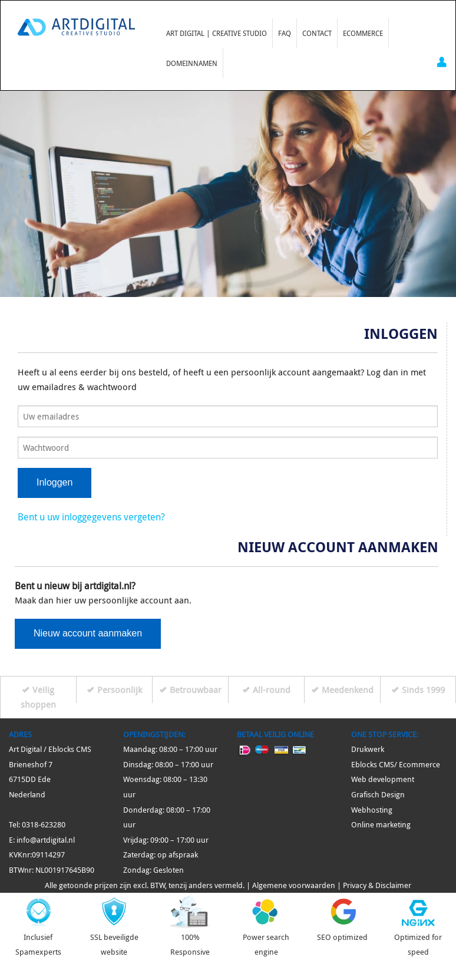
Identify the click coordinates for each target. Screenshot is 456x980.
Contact (317, 33)
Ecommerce (363, 33)
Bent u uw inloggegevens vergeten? (91, 517)
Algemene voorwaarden (294, 885)
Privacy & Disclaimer (377, 885)
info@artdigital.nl (46, 840)
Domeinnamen (192, 63)
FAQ (285, 33)
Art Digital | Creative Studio (217, 33)
